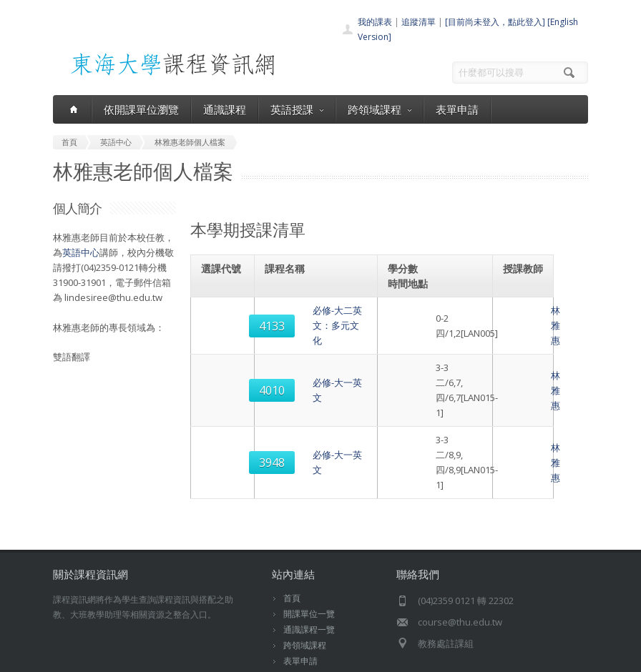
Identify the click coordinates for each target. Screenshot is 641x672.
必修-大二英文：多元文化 (320, 318)
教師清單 (300, 617)
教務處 (297, 657)
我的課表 (375, 22)
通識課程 (225, 109)
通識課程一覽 (309, 554)
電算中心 (251, 657)
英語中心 (81, 252)
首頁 (292, 523)
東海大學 (69, 657)
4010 (224, 360)
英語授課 (297, 109)
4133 (224, 318)
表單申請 (457, 109)
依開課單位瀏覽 (141, 109)
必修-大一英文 (297, 360)
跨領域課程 (380, 109)
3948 (224, 402)
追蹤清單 (419, 22)
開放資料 (300, 602)
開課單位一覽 (309, 539)
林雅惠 (525, 318)
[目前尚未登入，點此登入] (495, 22)
